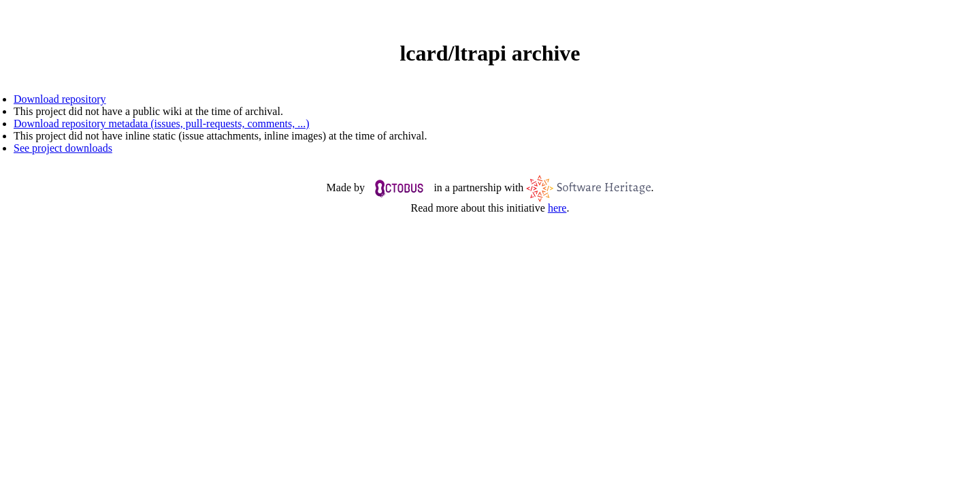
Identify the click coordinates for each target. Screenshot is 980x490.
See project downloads (63, 148)
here (557, 208)
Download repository (60, 99)
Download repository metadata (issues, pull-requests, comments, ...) (162, 124)
